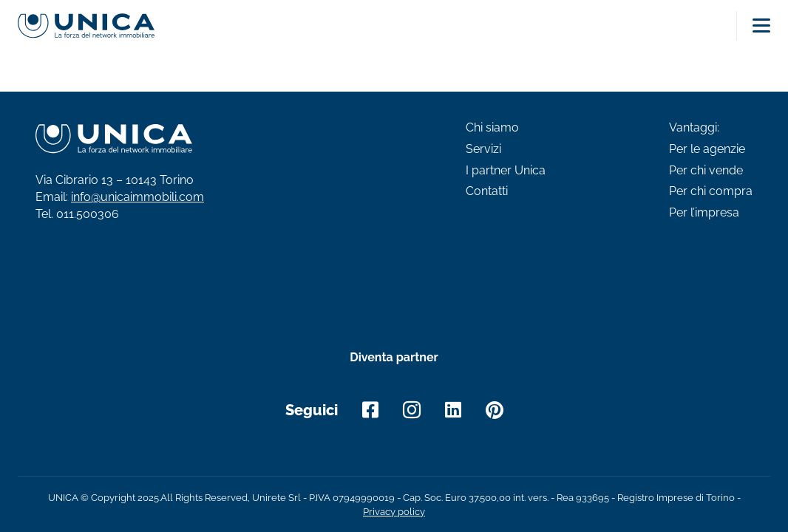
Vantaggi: (694, 128)
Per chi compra (711, 191)
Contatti (487, 191)
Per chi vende (706, 171)
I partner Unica (506, 171)
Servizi (483, 149)
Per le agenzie (707, 149)
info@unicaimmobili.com (137, 197)
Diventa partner (394, 357)
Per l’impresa (704, 213)
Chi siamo (492, 128)
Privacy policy (394, 512)
